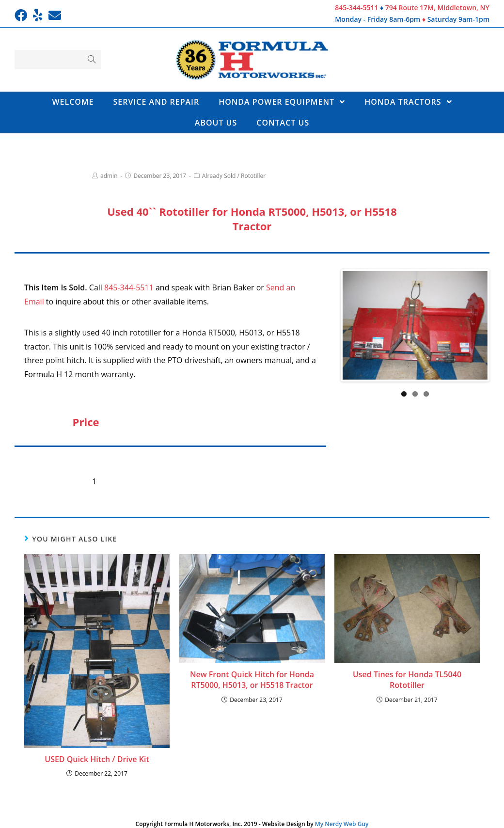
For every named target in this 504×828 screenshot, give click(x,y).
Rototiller (253, 176)
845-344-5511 (356, 8)
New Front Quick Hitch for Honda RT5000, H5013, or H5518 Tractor (252, 680)
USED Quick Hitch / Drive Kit (97, 759)
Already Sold (219, 176)
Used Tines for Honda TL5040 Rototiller (407, 680)
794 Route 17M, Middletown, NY (437, 8)
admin (109, 176)
